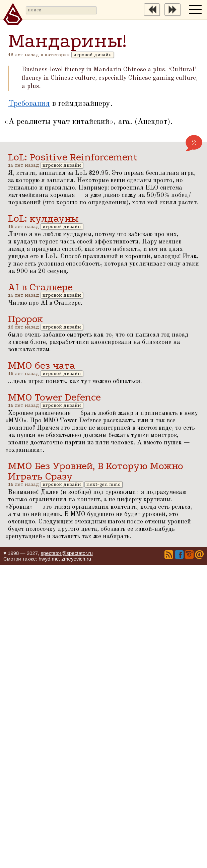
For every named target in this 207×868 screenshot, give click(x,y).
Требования (29, 104)
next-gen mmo (103, 484)
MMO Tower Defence (54, 397)
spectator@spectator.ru (66, 553)
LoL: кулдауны (43, 219)
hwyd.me (49, 559)
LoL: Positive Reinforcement (73, 157)
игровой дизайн (93, 55)
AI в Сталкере (40, 287)
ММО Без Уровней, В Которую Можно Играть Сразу (96, 471)
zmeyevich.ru (76, 559)
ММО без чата (42, 366)
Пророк (25, 319)
